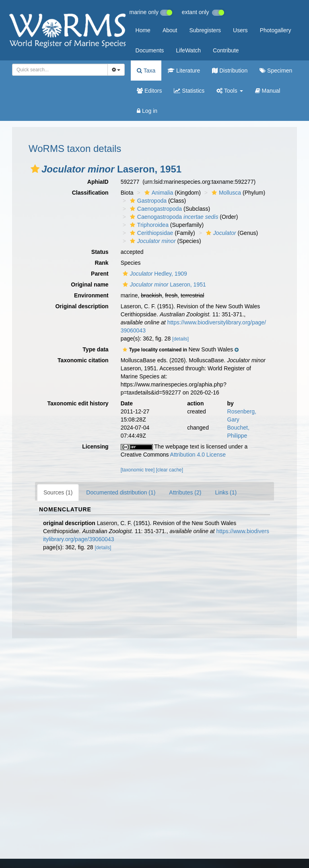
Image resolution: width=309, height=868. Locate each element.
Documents (150, 50)
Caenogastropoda (155, 209)
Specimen (276, 71)
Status (100, 252)
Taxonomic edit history (78, 403)
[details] (180, 339)
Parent (100, 274)
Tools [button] (230, 91)
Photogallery (276, 30)
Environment (91, 295)
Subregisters (205, 30)
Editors (149, 91)
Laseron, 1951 (163, 284)
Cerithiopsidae (151, 233)
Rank (101, 263)
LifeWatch (188, 50)
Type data (95, 349)
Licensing (95, 446)
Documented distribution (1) (121, 492)
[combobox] (60, 70)
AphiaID (98, 182)
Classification (90, 193)
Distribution (230, 71)
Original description (82, 306)
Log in (147, 111)
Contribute (226, 50)
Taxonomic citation (83, 360)
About (170, 30)
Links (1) (226, 492)
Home (143, 30)
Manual (268, 91)
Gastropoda (147, 201)
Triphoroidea (148, 225)
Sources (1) (58, 492)
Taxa (146, 71)
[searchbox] (59, 70)
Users (240, 30)
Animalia (158, 193)
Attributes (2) (185, 492)
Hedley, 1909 (154, 274)
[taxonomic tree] (138, 470)
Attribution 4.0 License (198, 455)
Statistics (189, 91)
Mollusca (225, 193)
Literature (184, 71)
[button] (35, 169)
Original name (90, 284)
